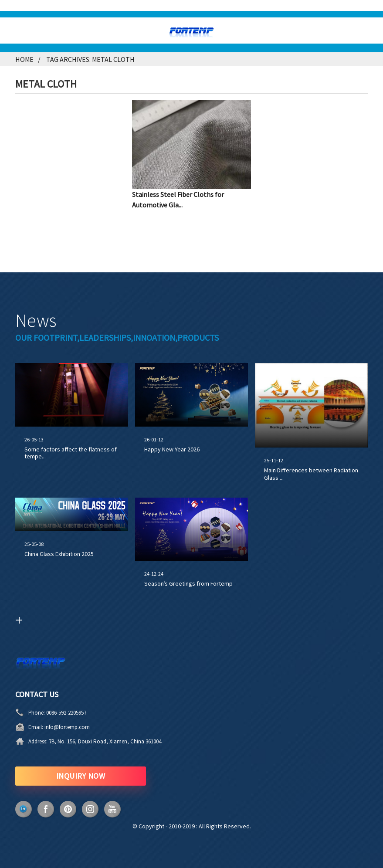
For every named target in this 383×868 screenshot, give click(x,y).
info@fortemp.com (67, 727)
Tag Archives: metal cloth (90, 59)
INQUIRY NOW (81, 776)
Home (24, 59)
